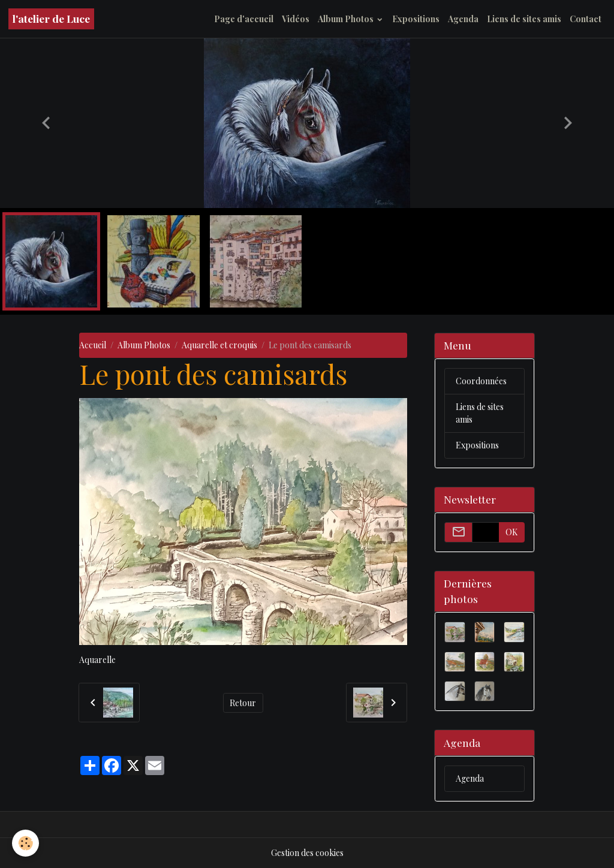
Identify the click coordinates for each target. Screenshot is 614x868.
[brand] (51, 19)
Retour (243, 703)
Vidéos (296, 19)
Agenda (463, 19)
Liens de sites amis (524, 19)
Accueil (93, 345)
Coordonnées (481, 381)
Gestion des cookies (307, 853)
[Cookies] (25, 843)
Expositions (416, 19)
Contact (586, 19)
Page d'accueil (244, 19)
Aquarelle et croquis (219, 345)
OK (511, 532)
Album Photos (347, 19)
